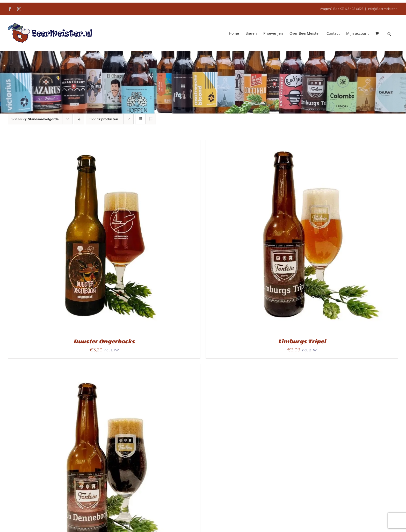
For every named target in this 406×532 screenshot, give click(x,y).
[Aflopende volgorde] (79, 119)
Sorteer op (35, 119)
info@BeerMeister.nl (383, 9)
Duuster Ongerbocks (104, 342)
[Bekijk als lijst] (151, 119)
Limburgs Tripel (302, 342)
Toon (104, 119)
